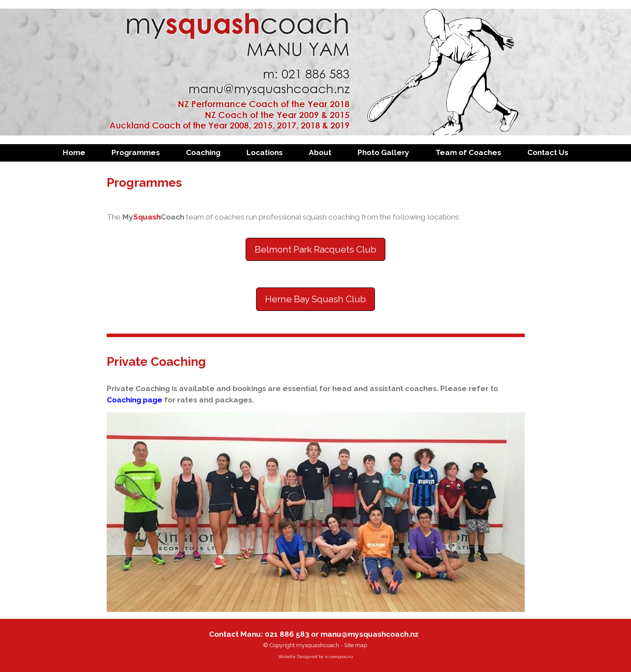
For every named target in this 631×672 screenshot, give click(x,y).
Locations (265, 152)
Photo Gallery (383, 152)
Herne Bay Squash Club (315, 299)
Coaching (203, 152)
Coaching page (135, 400)
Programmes (136, 152)
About (320, 152)
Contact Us (548, 152)
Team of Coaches (468, 152)
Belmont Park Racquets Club (315, 249)
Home (74, 152)
